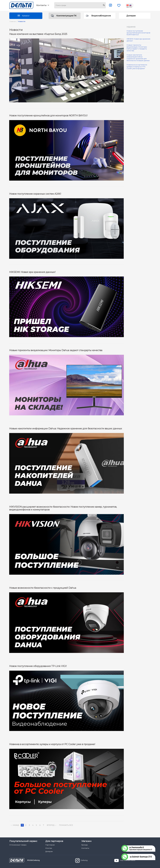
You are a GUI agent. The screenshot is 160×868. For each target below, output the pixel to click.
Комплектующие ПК (66, 16)
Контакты (43, 5)
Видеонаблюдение (101, 16)
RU (131, 5)
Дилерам (131, 16)
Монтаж (49, 848)
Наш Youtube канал (125, 860)
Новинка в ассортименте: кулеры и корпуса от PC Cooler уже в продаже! (137, 67)
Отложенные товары (18, 845)
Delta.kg (81, 860)
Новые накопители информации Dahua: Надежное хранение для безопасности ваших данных (138, 58)
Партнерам (50, 845)
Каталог (26, 16)
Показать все (66, 825)
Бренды (85, 845)
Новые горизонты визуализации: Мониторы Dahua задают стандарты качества (137, 48)
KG (128, 5)
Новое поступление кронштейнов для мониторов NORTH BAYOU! (138, 33)
